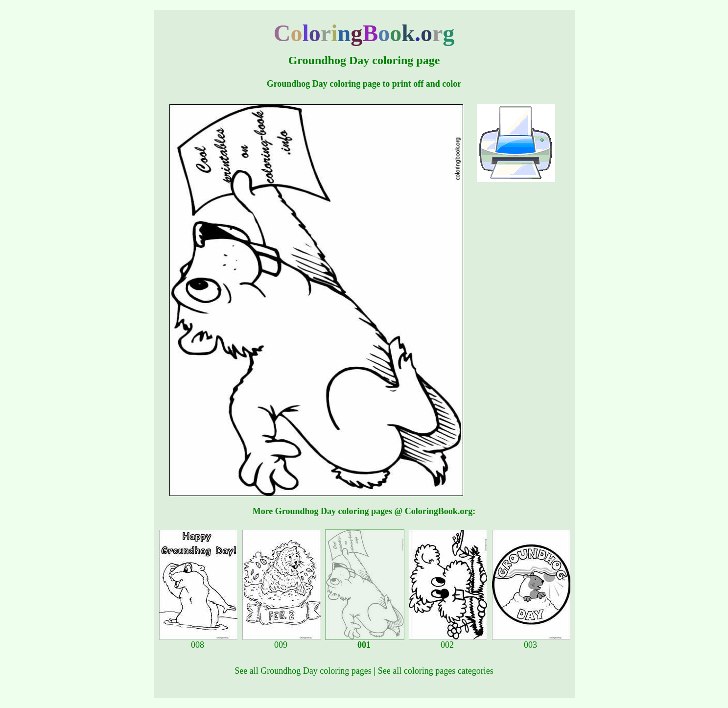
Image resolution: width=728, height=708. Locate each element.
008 (198, 641)
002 (448, 641)
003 (531, 641)
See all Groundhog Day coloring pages (303, 671)
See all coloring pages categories (436, 671)
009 (282, 641)
